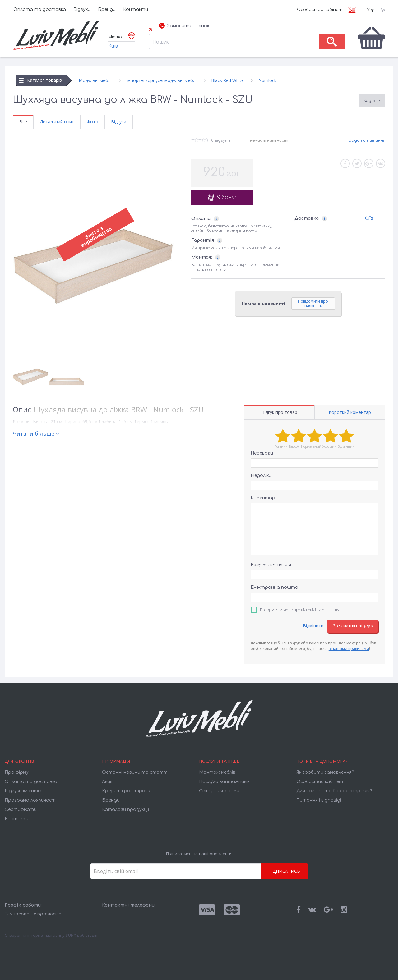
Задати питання (367, 140)
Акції (107, 782)
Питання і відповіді (319, 800)
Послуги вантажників (224, 782)
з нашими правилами (349, 649)
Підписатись (284, 871)
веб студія (87, 935)
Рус (383, 10)
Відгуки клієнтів (23, 791)
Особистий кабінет (320, 10)
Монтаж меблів (217, 772)
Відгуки (82, 9)
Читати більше (34, 433)
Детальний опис (57, 122)
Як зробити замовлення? (325, 772)
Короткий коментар (350, 412)
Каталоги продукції (125, 810)
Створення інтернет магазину (35, 935)
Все (23, 122)
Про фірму (17, 772)
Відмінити (313, 626)
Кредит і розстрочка (127, 791)
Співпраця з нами (219, 791)
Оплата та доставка (40, 9)
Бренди (107, 9)
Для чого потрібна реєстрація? (334, 791)
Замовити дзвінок (184, 26)
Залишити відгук (353, 626)
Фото (93, 122)
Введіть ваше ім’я (271, 565)
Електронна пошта (274, 587)
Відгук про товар (279, 412)
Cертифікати (21, 810)
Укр (371, 10)
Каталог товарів (40, 80)
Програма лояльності (31, 800)
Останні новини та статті (135, 772)
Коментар (263, 498)
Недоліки (261, 476)
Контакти (136, 9)
